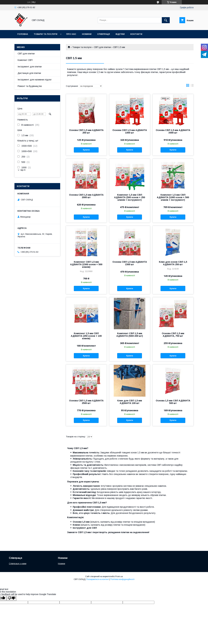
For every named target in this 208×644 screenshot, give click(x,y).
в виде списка (192, 86)
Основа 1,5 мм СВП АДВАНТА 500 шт (173, 402)
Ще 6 (23, 170)
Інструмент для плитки (30, 67)
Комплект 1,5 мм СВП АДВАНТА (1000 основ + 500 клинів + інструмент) (173, 197)
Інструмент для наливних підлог (35, 80)
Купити (86, 150)
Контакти (136, 34)
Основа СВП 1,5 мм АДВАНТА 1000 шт (130, 131)
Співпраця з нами (18, 564)
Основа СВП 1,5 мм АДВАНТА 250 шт (86, 131)
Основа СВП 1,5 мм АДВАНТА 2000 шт (86, 196)
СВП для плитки (102, 47)
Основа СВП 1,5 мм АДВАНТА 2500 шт (86, 402)
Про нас (71, 34)
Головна (23, 34)
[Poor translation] (12, 598)
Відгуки (120, 34)
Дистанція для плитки (29, 73)
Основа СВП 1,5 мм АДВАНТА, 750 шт (173, 335)
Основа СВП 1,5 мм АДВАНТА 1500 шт (130, 263)
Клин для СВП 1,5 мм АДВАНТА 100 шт (130, 402)
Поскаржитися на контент (98, 579)
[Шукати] (166, 20)
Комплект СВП (25, 60)
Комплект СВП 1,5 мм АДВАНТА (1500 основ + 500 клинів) (86, 264)
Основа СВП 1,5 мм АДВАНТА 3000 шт (173, 131)
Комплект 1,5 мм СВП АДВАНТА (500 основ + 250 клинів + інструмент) (130, 197)
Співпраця (104, 34)
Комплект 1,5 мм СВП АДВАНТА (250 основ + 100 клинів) (86, 336)
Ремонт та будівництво (30, 86)
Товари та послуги (45, 34)
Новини (87, 34)
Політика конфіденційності (122, 579)
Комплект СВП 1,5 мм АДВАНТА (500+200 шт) (130, 335)
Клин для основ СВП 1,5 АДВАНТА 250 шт (173, 263)
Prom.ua (119, 576)
